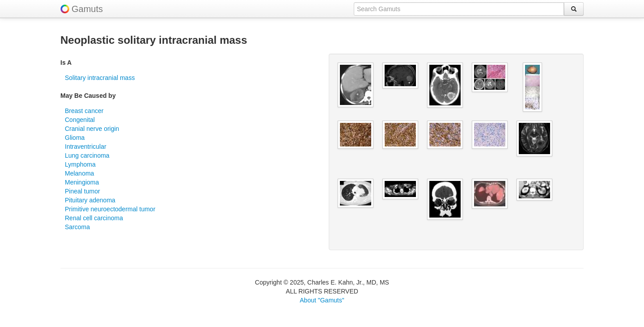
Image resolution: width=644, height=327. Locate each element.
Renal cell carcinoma (94, 218)
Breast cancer (84, 111)
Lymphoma (80, 164)
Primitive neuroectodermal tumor (110, 209)
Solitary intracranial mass (100, 78)
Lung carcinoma (87, 155)
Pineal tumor (83, 191)
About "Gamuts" (322, 300)
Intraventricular (86, 147)
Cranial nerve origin (92, 129)
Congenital (80, 120)
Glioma (75, 138)
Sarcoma (77, 227)
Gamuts (87, 9)
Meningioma (82, 182)
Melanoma (79, 173)
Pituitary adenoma (90, 200)
